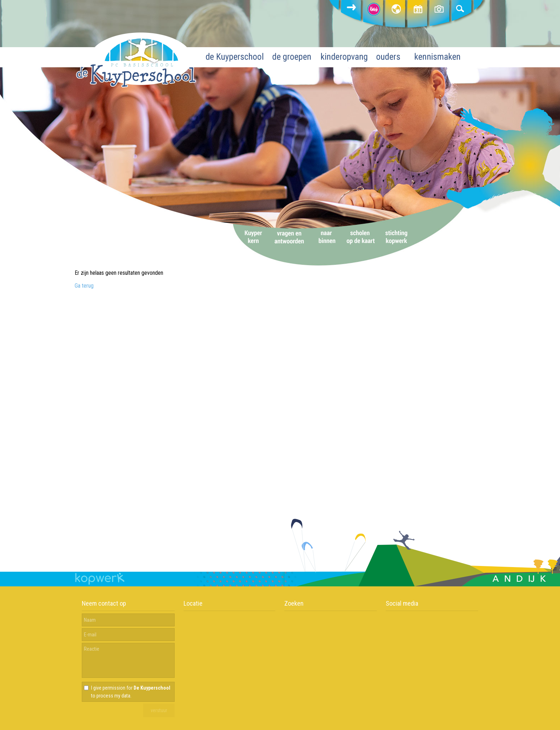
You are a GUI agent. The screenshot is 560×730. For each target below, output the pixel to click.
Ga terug (84, 286)
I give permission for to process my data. (131, 692)
